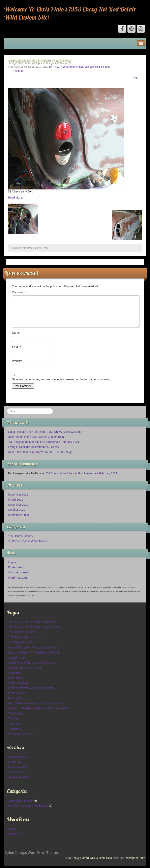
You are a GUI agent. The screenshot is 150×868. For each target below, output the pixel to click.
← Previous (15, 71)
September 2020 (19, 515)
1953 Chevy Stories (20, 536)
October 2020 (17, 510)
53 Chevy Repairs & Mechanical (28, 541)
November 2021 (18, 495)
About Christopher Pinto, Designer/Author (34, 647)
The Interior (15, 724)
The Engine (15, 713)
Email (17, 347)
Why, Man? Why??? (21, 734)
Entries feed (16, 567)
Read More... (16, 198)
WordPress (15, 834)
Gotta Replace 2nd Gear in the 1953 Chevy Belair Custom (44, 432)
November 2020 (18, 505)
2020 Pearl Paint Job (21, 642)
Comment (19, 292)
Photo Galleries (18, 693)
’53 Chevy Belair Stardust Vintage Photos (34, 627)
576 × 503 (54, 67)
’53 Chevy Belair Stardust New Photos (32, 622)
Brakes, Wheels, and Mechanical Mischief (34, 653)
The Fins (13, 718)
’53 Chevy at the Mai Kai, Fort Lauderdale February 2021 (44, 442)
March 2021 (16, 500)
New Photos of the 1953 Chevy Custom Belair (37, 437)
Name (17, 333)
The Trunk (14, 729)
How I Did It (15, 678)
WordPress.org (17, 578)
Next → (137, 78)
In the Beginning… (20, 683)
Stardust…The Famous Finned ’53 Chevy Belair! (38, 708)
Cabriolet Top (16, 658)
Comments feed (18, 572)
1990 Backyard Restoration (25, 637)
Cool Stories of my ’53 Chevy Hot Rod (32, 663)
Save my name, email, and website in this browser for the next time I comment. (61, 379)
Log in (12, 562)
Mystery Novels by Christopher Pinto (31, 688)
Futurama (14, 673)
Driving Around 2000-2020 (24, 668)
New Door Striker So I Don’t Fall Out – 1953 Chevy (40, 452)
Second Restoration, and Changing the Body (86, 67)
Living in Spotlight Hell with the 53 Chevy (34, 447)
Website (17, 361)
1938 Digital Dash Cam (23, 632)
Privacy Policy (17, 698)
